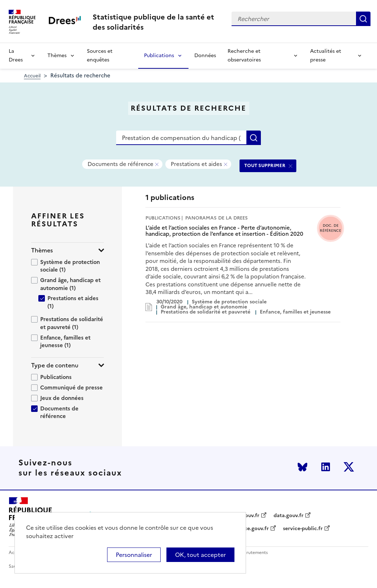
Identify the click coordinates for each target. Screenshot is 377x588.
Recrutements (253, 553)
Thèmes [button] (42, 250)
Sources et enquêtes (100, 56)
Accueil (32, 76)
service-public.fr (303, 529)
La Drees (16, 56)
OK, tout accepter (200, 555)
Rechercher (363, 19)
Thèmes (57, 56)
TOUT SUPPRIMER (265, 165)
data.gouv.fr (289, 516)
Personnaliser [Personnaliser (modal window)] (134, 555)
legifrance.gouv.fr (247, 529)
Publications (159, 56)
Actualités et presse (326, 56)
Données (205, 56)
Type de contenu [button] (55, 365)
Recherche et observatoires (244, 56)
